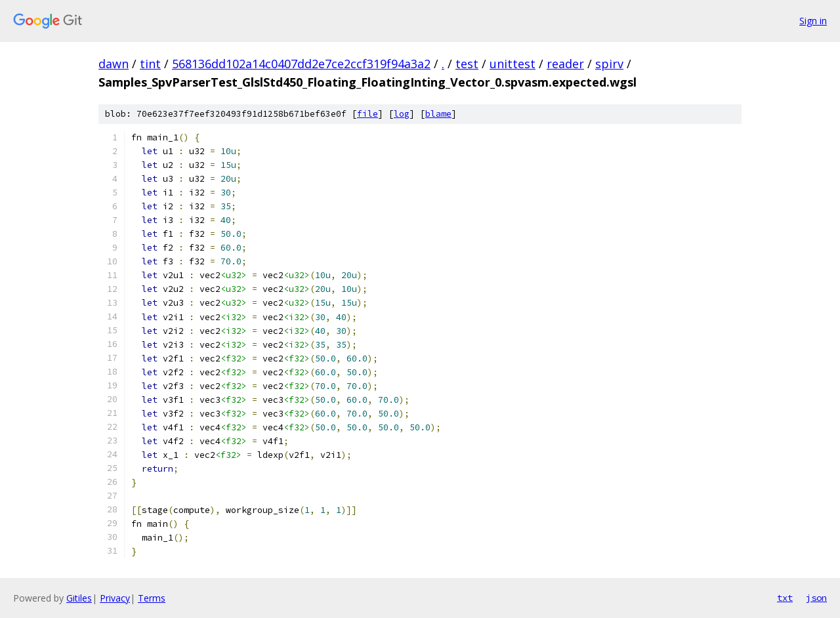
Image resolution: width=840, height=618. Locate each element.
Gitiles (79, 598)
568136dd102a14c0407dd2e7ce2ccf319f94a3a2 (301, 64)
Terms (152, 598)
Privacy (115, 598)
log (402, 114)
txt (785, 598)
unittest (513, 64)
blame (438, 114)
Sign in (813, 21)
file (367, 114)
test (467, 64)
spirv (609, 64)
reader (565, 64)
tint (150, 64)
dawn (114, 64)
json (816, 598)
